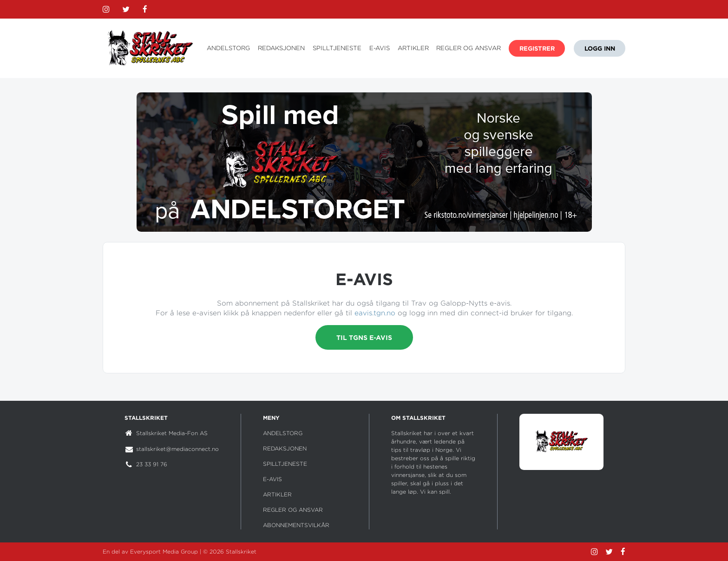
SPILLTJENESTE (337, 48)
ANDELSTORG (228, 48)
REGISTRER (537, 48)
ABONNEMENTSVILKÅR (296, 525)
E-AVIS (380, 48)
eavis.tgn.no (375, 313)
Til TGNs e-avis (364, 337)
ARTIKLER (413, 48)
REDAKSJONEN (281, 48)
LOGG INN (600, 48)
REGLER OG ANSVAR (469, 48)
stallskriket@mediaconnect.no (177, 449)
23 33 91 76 (152, 464)
